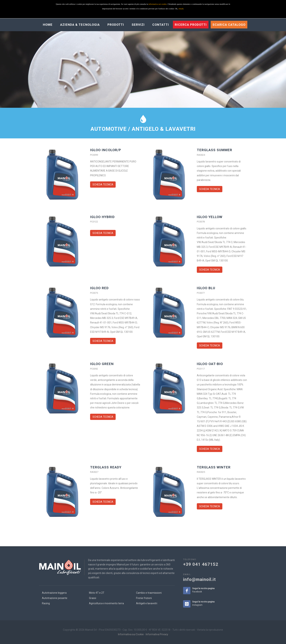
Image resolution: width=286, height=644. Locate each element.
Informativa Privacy (157, 634)
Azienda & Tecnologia (80, 25)
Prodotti (116, 25)
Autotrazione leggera (54, 593)
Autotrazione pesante (55, 598)
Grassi (93, 598)
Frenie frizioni (144, 598)
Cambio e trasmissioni (149, 593)
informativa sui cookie (158, 4)
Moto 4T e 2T (97, 593)
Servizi (138, 25)
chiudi (181, 9)
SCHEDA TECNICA (103, 185)
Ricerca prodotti (191, 25)
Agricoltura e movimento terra (106, 603)
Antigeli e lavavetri (147, 603)
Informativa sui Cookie (131, 634)
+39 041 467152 (201, 564)
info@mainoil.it (199, 579)
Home (48, 25)
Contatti (161, 25)
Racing (46, 603)
